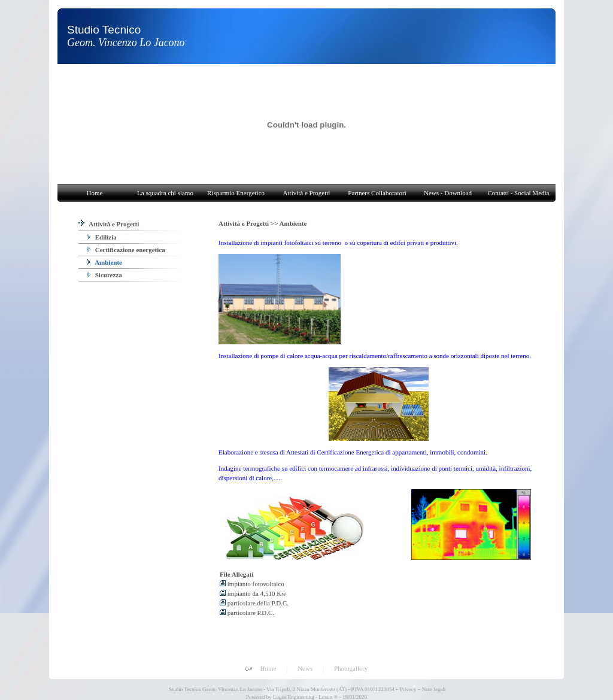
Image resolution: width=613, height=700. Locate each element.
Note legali (434, 689)
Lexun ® (328, 697)
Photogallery (351, 668)
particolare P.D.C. (247, 613)
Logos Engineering (294, 697)
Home (268, 668)
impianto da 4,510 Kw (253, 593)
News (305, 668)
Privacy (408, 689)
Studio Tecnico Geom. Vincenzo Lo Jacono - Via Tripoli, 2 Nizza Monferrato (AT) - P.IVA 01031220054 (281, 689)
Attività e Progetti (109, 224)
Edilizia (102, 237)
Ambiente (105, 262)
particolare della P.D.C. (254, 603)
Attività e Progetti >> (249, 223)
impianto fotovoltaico (252, 584)
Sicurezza (105, 275)
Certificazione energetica (126, 250)
